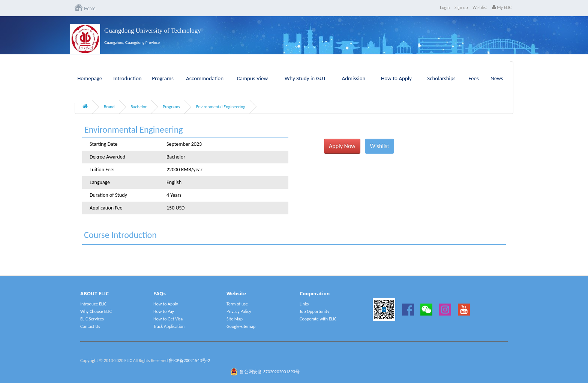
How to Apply (396, 78)
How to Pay (164, 311)
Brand (109, 107)
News (497, 78)
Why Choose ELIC (96, 311)
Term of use (237, 304)
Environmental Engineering (221, 107)
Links (304, 304)
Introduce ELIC (93, 304)
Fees (473, 78)
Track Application (169, 326)
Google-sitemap (241, 326)
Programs (163, 78)
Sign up (461, 7)
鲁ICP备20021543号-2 (189, 361)
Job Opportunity (314, 311)
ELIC (128, 361)
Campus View (252, 78)
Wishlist (480, 7)
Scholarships (441, 78)
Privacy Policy (239, 311)
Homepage (90, 78)
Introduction (127, 78)
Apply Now (342, 146)
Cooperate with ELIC (318, 319)
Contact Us (90, 326)
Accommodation (205, 78)
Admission (354, 78)
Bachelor (139, 107)
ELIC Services (92, 319)
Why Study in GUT (305, 78)
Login (445, 7)
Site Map (235, 319)
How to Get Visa (168, 319)
